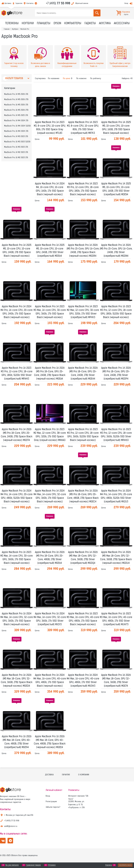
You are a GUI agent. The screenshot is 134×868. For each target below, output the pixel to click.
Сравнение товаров (33, 865)
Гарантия (19, 3)
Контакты (30, 3)
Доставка (8, 3)
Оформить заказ (125, 865)
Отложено (52, 865)
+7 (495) (58, 3)
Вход (126, 3)
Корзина (109, 865)
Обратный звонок (82, 3)
